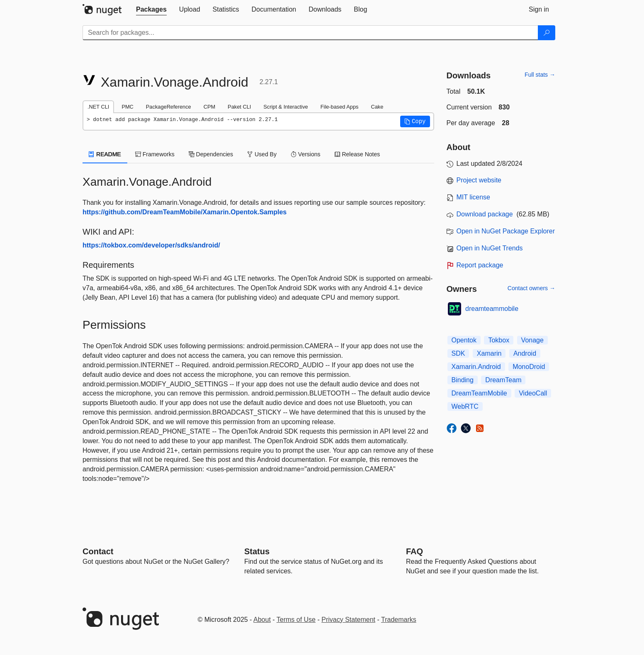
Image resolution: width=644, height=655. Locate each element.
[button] (415, 121)
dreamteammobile (492, 309)
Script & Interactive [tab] (286, 107)
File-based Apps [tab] (340, 107)
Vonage (532, 340)
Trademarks (399, 620)
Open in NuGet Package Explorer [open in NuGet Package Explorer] (506, 231)
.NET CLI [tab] (98, 107)
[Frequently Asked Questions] (414, 551)
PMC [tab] (127, 107)
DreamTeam (503, 380)
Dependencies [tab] (211, 154)
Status (257, 551)
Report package (480, 265)
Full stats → (540, 75)
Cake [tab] (377, 107)
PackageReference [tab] (169, 107)
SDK (458, 353)
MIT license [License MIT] (474, 197)
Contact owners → (531, 288)
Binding (463, 380)
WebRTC (465, 406)
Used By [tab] (262, 154)
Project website (479, 180)
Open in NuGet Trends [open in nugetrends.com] (490, 248)
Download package (485, 214)
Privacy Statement (348, 620)
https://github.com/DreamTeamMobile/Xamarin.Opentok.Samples (185, 212)
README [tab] (105, 154)
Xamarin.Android (476, 367)
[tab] (151, 10)
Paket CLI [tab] (239, 107)
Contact (98, 551)
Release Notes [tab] (357, 154)
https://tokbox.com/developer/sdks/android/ (151, 245)
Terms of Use (296, 620)
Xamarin (489, 353)
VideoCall (533, 393)
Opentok (464, 340)
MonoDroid (529, 367)
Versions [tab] (306, 154)
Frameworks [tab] (155, 154)
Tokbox (499, 340)
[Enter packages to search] (310, 33)
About (262, 620)
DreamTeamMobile (479, 393)
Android (525, 353)
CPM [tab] (209, 107)
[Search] (547, 33)
